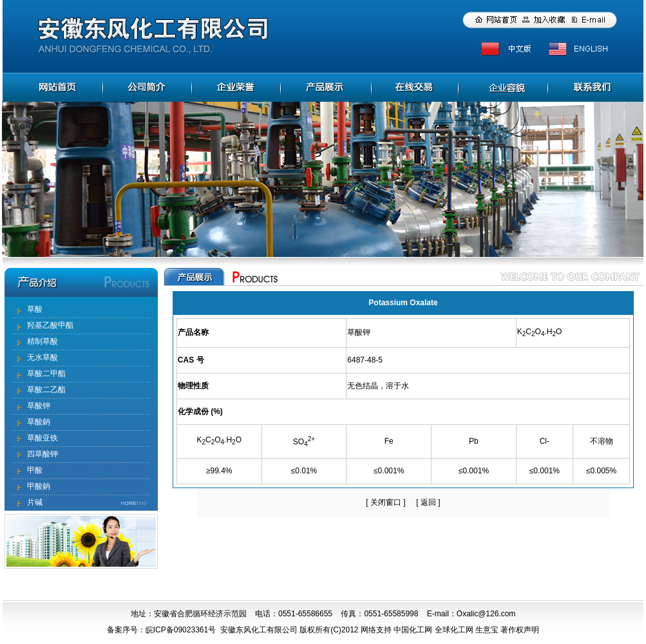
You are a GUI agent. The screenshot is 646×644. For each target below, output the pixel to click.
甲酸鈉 (39, 486)
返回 (428, 502)
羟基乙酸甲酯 (50, 325)
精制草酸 (43, 341)
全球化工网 (454, 630)
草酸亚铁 (43, 438)
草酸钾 (39, 406)
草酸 (35, 309)
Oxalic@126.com (486, 614)
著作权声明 (520, 630)
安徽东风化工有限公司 (259, 630)
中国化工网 (413, 630)
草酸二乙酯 (46, 390)
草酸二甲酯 (46, 374)
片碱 (35, 502)
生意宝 (487, 630)
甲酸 (35, 470)
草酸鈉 (39, 422)
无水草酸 (43, 357)
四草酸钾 (43, 454)
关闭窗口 (386, 502)
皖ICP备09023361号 (181, 630)
